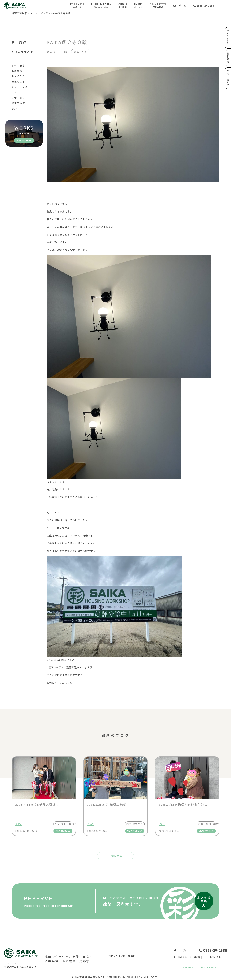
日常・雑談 (18, 98)
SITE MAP (188, 968)
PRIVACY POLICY (210, 968)
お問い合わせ (216, 957)
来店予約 (182, 957)
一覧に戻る (116, 856)
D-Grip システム (150, 977)
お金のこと (18, 76)
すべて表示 (18, 65)
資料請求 (198, 957)
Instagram (228, 38)
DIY (14, 92)
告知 (14, 108)
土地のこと (18, 82)
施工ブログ (18, 103)
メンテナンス (20, 87)
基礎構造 (17, 71)
